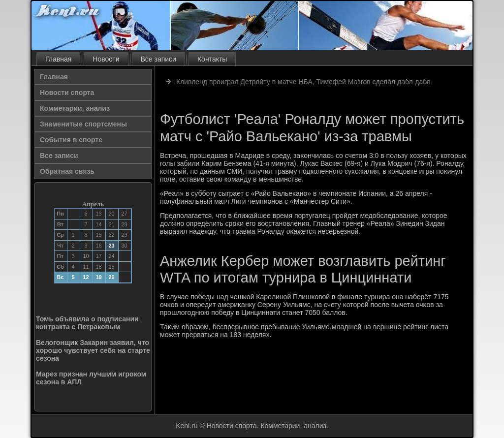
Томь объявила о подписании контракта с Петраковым (87, 323)
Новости (106, 59)
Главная (58, 59)
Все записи (158, 59)
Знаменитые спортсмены (83, 124)
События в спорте (71, 140)
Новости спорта (67, 93)
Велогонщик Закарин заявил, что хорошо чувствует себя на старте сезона (93, 350)
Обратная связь (67, 171)
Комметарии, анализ (75, 108)
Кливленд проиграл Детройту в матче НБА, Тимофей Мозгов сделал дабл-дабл (303, 82)
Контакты (212, 59)
